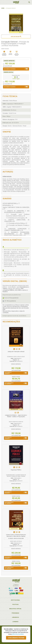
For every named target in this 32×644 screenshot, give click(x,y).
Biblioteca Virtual (15, 609)
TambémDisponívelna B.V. (17, 349)
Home (3, 8)
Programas (15, 613)
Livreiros (15, 622)
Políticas (15, 604)
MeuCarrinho (25, 2)
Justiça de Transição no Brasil (16, 352)
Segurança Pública (16, 470)
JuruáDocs (15, 617)
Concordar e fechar (16, 638)
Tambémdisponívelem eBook (14, 349)
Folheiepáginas (19, 349)
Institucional (15, 600)
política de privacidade (18, 634)
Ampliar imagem (16, 37)
